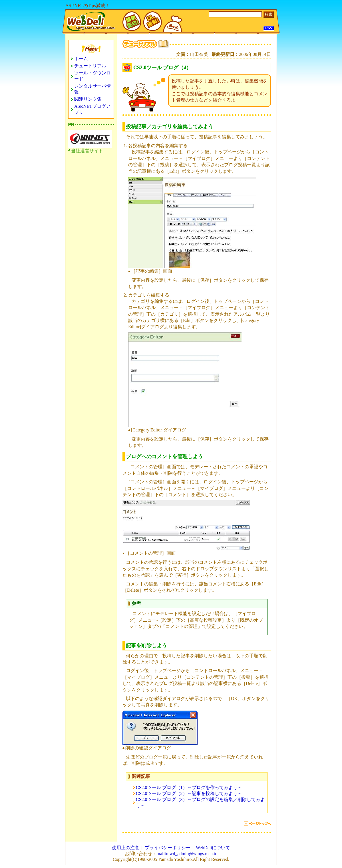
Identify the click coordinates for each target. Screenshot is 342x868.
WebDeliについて (213, 848)
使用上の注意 (126, 848)
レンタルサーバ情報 (92, 89)
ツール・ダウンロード (92, 76)
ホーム (81, 59)
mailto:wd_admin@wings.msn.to (187, 854)
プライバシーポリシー (168, 848)
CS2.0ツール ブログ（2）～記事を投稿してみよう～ (189, 793)
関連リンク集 (88, 99)
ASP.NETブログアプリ (92, 109)
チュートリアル (90, 66)
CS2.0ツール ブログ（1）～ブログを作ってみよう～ (189, 787)
